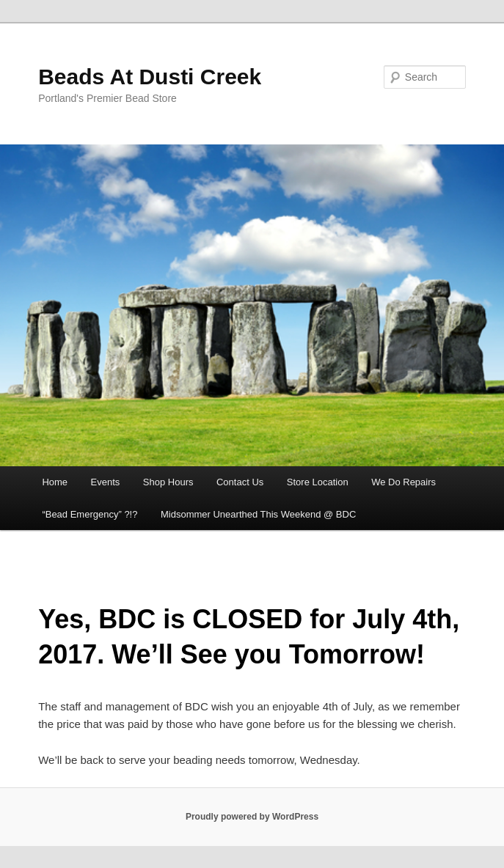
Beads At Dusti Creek (150, 77)
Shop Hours (168, 482)
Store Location (318, 482)
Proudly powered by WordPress (252, 817)
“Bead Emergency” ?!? (90, 514)
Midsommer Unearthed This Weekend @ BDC (258, 514)
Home (55, 482)
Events (106, 482)
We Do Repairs (403, 482)
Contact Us (240, 482)
